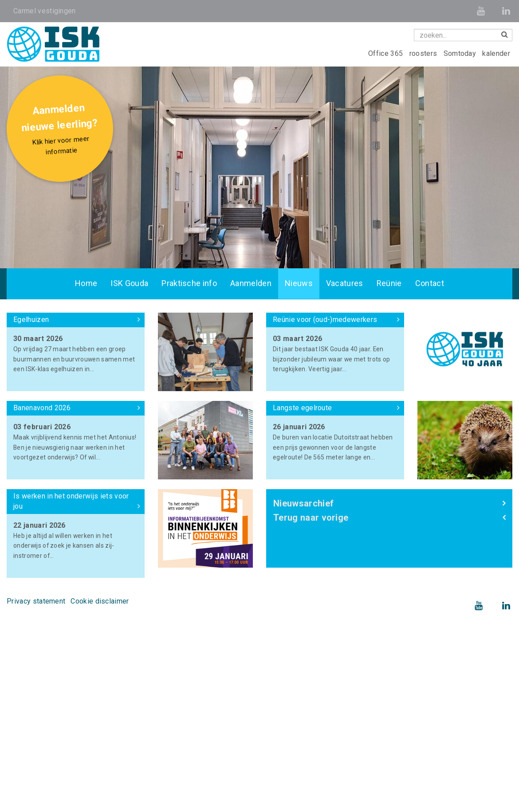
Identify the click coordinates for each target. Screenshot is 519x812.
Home (86, 284)
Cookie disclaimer (100, 601)
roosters (424, 53)
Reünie (389, 284)
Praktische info (189, 284)
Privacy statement (36, 601)
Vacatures (345, 284)
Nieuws (299, 284)
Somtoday (461, 53)
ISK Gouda (129, 284)
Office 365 (387, 53)
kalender (496, 53)
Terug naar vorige (311, 518)
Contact (430, 284)
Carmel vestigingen (45, 11)
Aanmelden (251, 284)
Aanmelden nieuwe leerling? (61, 130)
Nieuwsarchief (303, 503)
